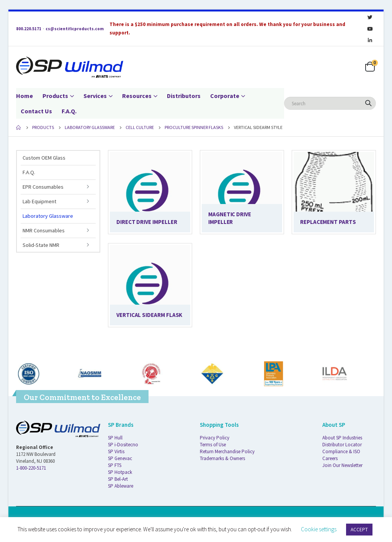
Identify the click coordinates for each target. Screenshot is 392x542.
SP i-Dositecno (123, 445)
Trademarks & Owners (222, 458)
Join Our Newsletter (342, 465)
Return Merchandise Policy (227, 451)
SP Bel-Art (118, 479)
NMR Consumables (44, 230)
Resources (137, 96)
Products (55, 96)
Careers (330, 458)
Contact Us (36, 111)
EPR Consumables (43, 187)
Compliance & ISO (341, 451)
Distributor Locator (342, 445)
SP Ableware (121, 486)
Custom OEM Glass (44, 158)
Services (95, 96)
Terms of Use (213, 445)
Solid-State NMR (41, 245)
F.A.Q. (69, 111)
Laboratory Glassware (48, 216)
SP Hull (115, 438)
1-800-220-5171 (31, 468)
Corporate (225, 96)
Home (24, 96)
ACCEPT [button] (359, 530)
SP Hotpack (120, 472)
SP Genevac (120, 458)
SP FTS (115, 465)
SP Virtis (116, 451)
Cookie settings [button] (319, 529)
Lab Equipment (39, 201)
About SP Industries (342, 438)
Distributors (184, 96)
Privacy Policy (215, 438)
